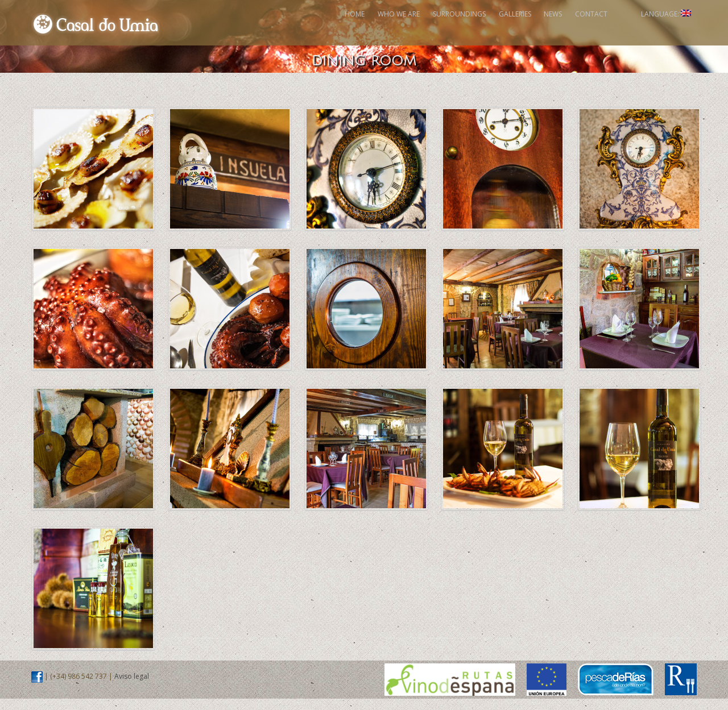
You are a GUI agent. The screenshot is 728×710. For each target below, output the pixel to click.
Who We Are (300, 28)
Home (239, 28)
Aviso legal (132, 688)
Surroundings (377, 28)
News (506, 28)
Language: (655, 28)
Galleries (450, 28)
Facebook (609, 28)
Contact (561, 28)
